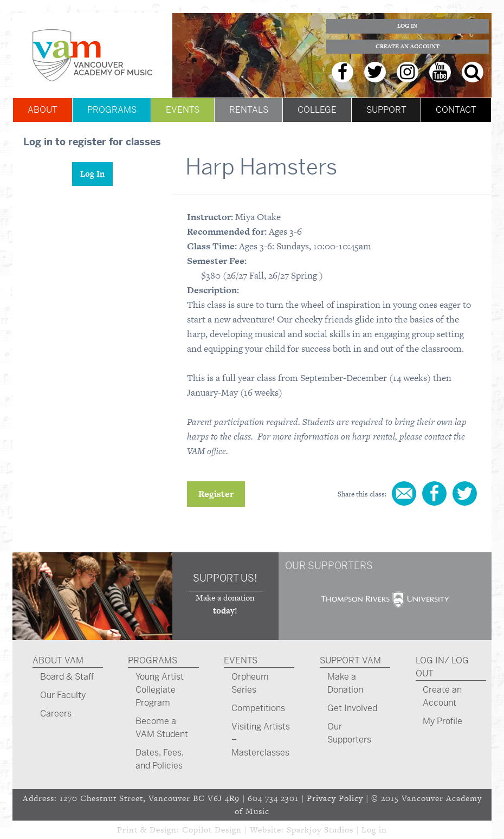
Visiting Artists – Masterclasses (261, 740)
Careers (56, 714)
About (43, 110)
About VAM (58, 660)
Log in (374, 830)
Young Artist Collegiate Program (160, 690)
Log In (407, 26)
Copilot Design (212, 830)
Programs (112, 110)
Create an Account (408, 46)
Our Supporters (349, 733)
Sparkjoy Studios (320, 830)
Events (183, 110)
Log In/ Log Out (442, 667)
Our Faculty (63, 695)
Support (386, 110)
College (317, 110)
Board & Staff (67, 677)
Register (216, 494)
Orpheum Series (250, 683)
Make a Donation (345, 683)
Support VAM (350, 660)
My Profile (442, 721)
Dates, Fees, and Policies (160, 759)
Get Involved (352, 708)
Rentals (249, 110)
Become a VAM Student (162, 728)
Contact (456, 110)
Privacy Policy (335, 798)
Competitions (258, 708)
